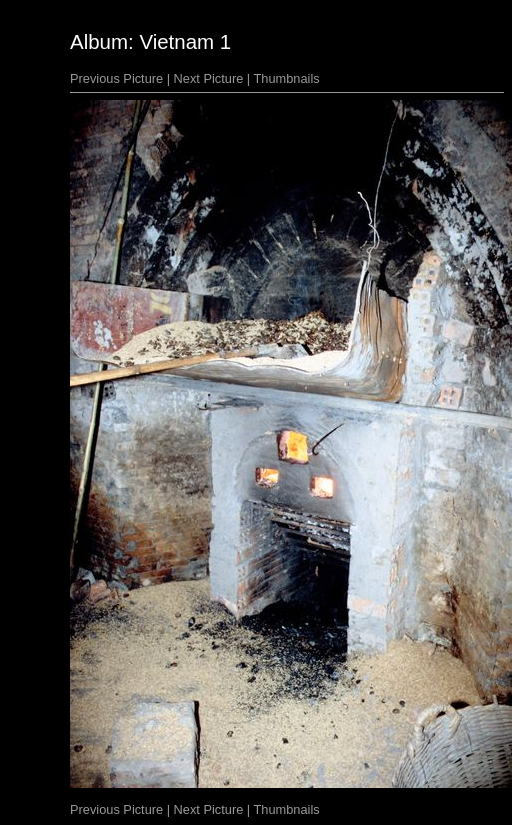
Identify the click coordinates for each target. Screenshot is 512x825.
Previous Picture (116, 78)
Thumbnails (287, 78)
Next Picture (209, 78)
